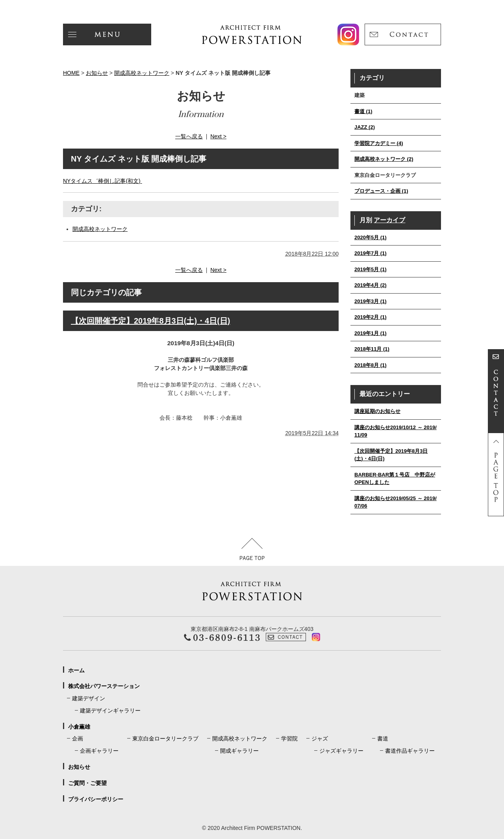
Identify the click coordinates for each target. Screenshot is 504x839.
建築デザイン (89, 698)
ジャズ (320, 739)
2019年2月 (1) (371, 317)
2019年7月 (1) (371, 253)
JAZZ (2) (365, 127)
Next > (218, 136)
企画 (78, 739)
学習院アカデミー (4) (379, 143)
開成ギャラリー (239, 751)
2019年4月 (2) (371, 285)
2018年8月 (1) (371, 365)
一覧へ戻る (189, 136)
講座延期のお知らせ (377, 411)
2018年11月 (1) (372, 349)
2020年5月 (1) (371, 237)
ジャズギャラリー (341, 751)
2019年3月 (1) (371, 301)
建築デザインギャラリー (110, 711)
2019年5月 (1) (371, 269)
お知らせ (97, 73)
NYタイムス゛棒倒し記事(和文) (103, 181)
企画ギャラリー (99, 751)
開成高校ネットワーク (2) (384, 159)
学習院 (289, 739)
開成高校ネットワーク (142, 73)
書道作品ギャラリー (410, 751)
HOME (71, 73)
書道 (383, 739)
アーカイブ (389, 220)
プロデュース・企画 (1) (381, 191)
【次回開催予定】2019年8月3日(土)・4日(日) (151, 321)
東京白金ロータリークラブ (165, 739)
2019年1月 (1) (371, 333)
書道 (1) (363, 111)
